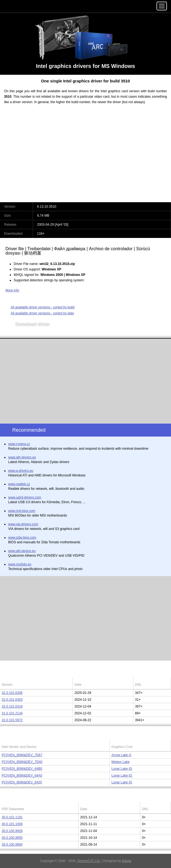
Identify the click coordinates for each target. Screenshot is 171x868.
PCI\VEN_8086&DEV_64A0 (22, 775)
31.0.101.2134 (12, 713)
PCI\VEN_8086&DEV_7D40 (22, 762)
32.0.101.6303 (12, 700)
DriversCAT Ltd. (89, 861)
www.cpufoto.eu (20, 564)
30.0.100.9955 (12, 838)
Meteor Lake (121, 762)
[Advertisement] (85, 157)
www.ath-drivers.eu (22, 457)
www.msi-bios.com (22, 511)
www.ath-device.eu (22, 551)
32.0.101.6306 (12, 693)
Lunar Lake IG (122, 769)
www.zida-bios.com (22, 538)
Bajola (127, 861)
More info (12, 290)
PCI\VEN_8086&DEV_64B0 (22, 769)
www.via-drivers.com (23, 524)
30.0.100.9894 (12, 845)
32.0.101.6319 (12, 706)
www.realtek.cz (19, 484)
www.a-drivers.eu (21, 471)
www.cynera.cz (19, 444)
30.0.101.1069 (12, 824)
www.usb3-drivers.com (25, 497)
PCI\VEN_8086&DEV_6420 (22, 782)
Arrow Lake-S (121, 755)
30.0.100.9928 (12, 831)
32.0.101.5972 (12, 720)
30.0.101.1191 (12, 817)
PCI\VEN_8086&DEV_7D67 (22, 755)
